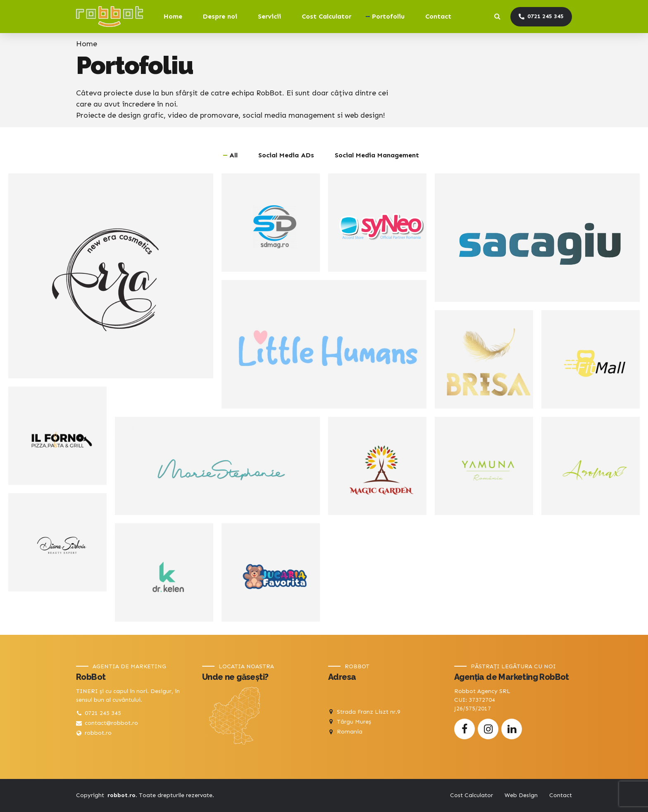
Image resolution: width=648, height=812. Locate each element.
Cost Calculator (326, 16)
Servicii (269, 16)
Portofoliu (388, 16)
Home (173, 16)
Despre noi (220, 16)
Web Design (521, 795)
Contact (438, 16)
